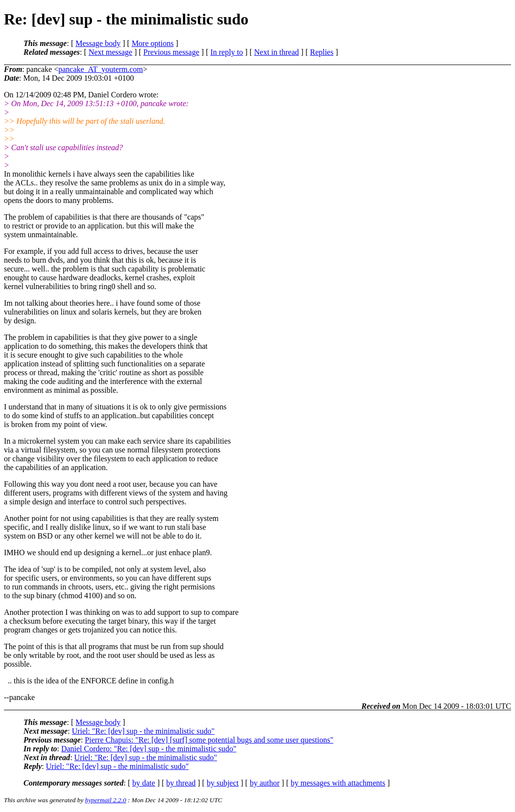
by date (144, 783)
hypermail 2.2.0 (106, 800)
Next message (110, 52)
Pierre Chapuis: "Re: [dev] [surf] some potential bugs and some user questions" (209, 740)
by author (265, 783)
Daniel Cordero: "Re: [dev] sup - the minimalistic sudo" (149, 749)
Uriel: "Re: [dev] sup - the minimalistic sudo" (143, 731)
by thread (181, 783)
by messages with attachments (338, 783)
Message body (98, 43)
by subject (222, 783)
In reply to (227, 52)
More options (153, 43)
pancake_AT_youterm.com (101, 69)
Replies (322, 52)
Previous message (171, 52)
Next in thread (277, 52)
